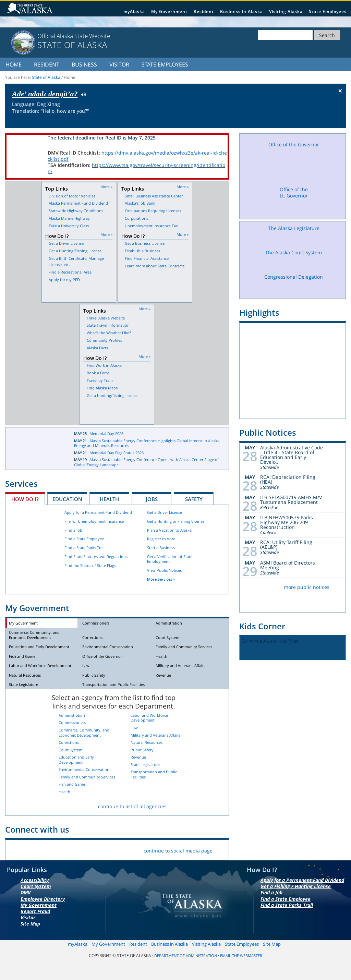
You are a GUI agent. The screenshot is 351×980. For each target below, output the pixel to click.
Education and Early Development (39, 647)
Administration (169, 623)
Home (14, 64)
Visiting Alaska (286, 11)
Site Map (30, 924)
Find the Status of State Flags (90, 565)
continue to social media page (178, 851)
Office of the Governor (102, 656)
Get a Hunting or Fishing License (176, 521)
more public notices (307, 587)
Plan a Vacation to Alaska (169, 530)
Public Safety (94, 675)
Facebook (16, 849)
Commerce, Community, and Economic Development (34, 635)
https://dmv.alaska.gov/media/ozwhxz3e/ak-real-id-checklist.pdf (137, 156)
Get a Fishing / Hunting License (296, 886)
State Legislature (23, 684)
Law (86, 666)
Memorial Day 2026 (106, 433)
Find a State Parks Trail (84, 548)
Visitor (119, 64)
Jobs (152, 499)
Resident (204, 11)
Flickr (48, 849)
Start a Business (161, 548)
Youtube (80, 849)
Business (84, 64)
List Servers (113, 849)
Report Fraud (35, 911)
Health (109, 499)
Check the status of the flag (324, 122)
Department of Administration (186, 956)
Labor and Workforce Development (40, 666)
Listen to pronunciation (82, 94)
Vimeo (64, 849)
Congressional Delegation (294, 284)
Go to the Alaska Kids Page (270, 641)
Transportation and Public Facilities (113, 684)
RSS (96, 849)
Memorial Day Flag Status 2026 (117, 453)
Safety (194, 499)
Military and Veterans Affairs (180, 666)
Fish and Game (22, 656)
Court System (167, 637)
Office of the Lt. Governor (294, 201)
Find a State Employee (84, 539)
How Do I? (25, 499)
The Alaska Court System (294, 259)
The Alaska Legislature (294, 235)
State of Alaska (30, 9)
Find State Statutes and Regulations (96, 556)
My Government (169, 11)
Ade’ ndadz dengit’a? (45, 94)
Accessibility (35, 880)
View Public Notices (164, 570)
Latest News (35, 446)
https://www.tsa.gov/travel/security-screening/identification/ (136, 168)
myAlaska (134, 11)
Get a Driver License (165, 512)
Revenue (163, 675)
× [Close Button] (340, 90)
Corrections (92, 637)
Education (67, 499)
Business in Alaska (241, 11)
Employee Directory (43, 899)
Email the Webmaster (241, 956)
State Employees (328, 11)
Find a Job (73, 530)
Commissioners (96, 623)
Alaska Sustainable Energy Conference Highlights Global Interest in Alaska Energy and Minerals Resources (147, 443)
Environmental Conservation (108, 647)
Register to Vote (161, 539)
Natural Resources (25, 675)
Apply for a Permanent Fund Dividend (98, 512)
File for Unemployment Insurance (94, 521)
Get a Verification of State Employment (170, 559)
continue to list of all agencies (132, 806)
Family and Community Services (184, 647)
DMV (26, 892)
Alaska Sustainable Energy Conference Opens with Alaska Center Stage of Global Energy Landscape (146, 462)
